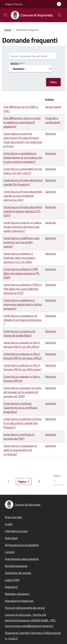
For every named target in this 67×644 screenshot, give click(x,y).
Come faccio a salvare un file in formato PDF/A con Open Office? (23, 356)
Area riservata (13, 517)
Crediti (9, 524)
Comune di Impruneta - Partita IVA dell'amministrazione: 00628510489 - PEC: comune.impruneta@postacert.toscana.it (30, 620)
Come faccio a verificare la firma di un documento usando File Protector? (22, 423)
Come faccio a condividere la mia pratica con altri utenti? (23, 171)
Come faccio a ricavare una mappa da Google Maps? (19, 333)
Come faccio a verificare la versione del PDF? (19, 436)
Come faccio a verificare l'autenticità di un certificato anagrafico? (20, 408)
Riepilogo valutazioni (17, 594)
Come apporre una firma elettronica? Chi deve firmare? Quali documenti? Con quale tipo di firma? (23, 140)
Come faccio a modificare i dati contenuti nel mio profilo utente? (21, 242)
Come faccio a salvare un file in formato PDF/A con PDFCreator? (23, 367)
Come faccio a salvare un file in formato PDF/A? (22, 379)
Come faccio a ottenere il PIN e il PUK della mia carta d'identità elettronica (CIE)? (23, 289)
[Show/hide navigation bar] (5, 15)
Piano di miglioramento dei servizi (25, 608)
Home (8, 30)
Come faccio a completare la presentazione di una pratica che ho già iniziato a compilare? (23, 157)
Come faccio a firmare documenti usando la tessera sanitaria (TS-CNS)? (23, 211)
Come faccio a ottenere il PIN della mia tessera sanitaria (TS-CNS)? (22, 273)
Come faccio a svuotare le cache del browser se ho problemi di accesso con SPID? (22, 392)
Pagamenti (11, 587)
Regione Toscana (14, 4)
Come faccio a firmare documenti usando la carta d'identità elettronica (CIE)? (23, 196)
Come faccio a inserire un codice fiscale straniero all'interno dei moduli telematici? (22, 227)
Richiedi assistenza (16, 566)
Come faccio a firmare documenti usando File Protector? (23, 182)
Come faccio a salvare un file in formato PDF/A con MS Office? (22, 345)
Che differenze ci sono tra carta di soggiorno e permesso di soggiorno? (22, 122)
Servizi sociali (53, 107)
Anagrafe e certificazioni (53, 120)
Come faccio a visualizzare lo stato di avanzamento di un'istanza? (20, 450)
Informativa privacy (16, 531)
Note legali (11, 538)
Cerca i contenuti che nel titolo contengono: (29, 60)
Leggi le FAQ (12, 580)
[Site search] (60, 15)
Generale (51, 134)
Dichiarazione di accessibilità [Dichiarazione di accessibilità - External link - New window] (22, 545)
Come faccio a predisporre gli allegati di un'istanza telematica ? (22, 320)
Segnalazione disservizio (19, 601)
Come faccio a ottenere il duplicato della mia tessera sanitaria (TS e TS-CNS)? (19, 258)
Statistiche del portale (18, 573)
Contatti (10, 552)
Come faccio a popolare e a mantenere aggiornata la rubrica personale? (23, 304)
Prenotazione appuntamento (22, 559)
